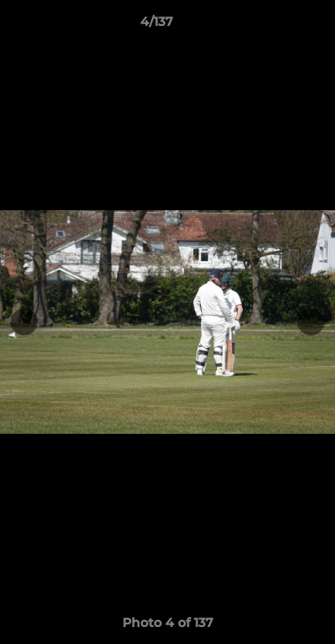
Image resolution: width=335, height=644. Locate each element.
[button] (271, 26)
